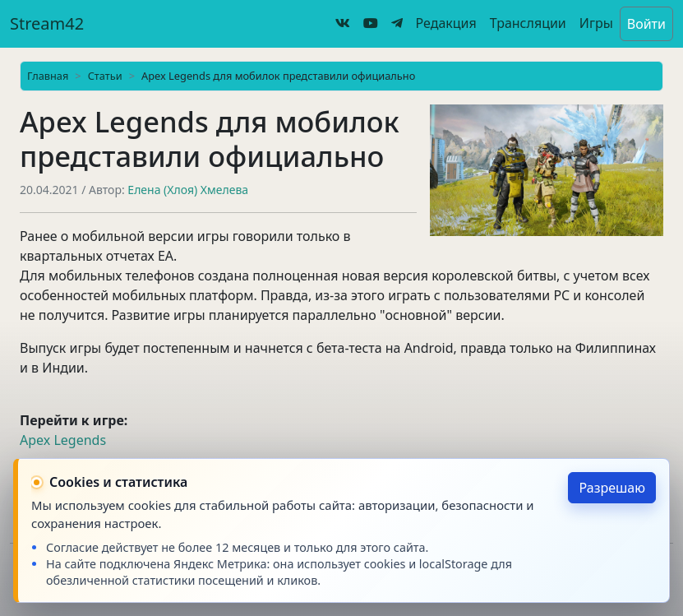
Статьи (105, 76)
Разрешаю (612, 488)
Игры (596, 23)
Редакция (446, 23)
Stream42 (47, 23)
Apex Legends (63, 440)
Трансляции (528, 23)
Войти (646, 24)
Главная (48, 76)
